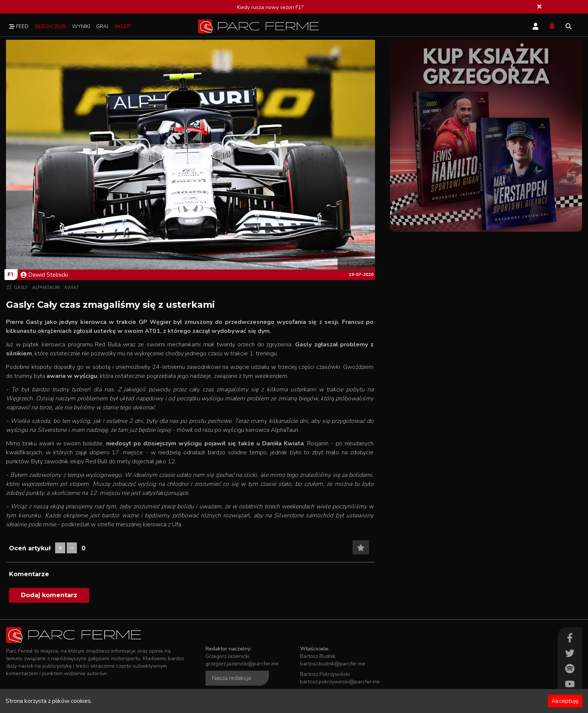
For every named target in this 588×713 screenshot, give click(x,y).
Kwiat (72, 288)
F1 (10, 274)
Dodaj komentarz (49, 595)
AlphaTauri (46, 288)
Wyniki (81, 26)
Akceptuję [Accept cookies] (565, 701)
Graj (102, 26)
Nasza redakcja (231, 678)
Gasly (21, 288)
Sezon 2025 (50, 26)
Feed (19, 26)
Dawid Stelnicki (44, 275)
